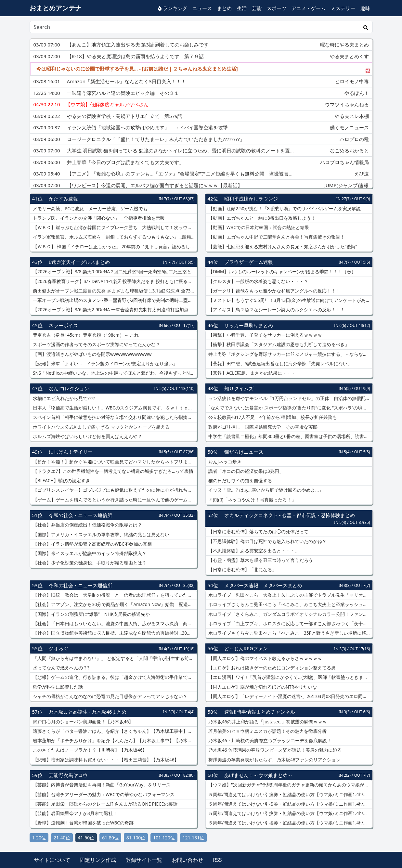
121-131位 (194, 838)
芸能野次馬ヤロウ (68, 775)
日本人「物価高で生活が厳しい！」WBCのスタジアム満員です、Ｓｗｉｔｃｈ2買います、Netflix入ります (114, 408)
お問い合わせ (188, 860)
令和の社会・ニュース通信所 (80, 515)
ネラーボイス (63, 325)
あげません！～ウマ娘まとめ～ (258, 775)
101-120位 (164, 838)
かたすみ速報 (63, 199)
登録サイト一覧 (144, 860)
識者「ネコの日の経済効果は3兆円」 (246, 471)
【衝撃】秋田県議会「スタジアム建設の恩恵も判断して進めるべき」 (279, 344)
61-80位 (110, 838)
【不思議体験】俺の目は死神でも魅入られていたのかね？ (267, 541)
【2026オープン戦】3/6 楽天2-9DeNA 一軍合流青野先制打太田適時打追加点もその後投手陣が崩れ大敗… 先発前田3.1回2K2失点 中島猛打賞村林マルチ (114, 310)
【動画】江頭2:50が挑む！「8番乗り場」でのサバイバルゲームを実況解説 (284, 209)
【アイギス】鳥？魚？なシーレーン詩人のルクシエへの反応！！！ (276, 310)
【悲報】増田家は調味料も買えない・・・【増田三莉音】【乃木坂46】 (105, 760)
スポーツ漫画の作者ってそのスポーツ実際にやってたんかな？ (96, 344)
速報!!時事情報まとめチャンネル (260, 712)
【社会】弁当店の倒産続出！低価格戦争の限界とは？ (87, 525)
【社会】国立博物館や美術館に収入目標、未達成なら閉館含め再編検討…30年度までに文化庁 (114, 633)
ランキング (173, 8)
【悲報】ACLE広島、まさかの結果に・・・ (252, 373)
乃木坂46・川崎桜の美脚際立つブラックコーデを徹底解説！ (270, 741)
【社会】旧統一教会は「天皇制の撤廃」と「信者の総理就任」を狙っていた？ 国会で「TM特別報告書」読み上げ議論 (114, 595)
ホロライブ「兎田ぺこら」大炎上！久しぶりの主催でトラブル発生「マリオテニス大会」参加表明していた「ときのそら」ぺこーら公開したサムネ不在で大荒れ (290, 595)
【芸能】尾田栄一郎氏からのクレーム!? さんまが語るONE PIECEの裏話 (105, 804)
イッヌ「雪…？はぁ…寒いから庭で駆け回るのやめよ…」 (266, 490)
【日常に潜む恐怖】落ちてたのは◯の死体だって (258, 532)
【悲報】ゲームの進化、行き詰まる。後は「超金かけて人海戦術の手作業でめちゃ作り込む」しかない (114, 677)
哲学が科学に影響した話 (58, 687)
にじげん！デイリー (71, 452)
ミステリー (343, 8)
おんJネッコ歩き (224, 462)
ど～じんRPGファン (246, 648)
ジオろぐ (58, 648)
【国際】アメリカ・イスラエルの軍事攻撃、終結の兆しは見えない (101, 535)
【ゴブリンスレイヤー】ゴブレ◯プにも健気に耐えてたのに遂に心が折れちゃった (114, 490)
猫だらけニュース (244, 452)
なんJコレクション (69, 388)
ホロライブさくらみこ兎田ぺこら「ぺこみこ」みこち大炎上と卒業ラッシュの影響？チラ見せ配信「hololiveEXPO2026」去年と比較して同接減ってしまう (290, 604)
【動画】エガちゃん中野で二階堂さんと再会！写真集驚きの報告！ (276, 237)
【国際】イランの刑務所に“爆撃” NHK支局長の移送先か (91, 614)
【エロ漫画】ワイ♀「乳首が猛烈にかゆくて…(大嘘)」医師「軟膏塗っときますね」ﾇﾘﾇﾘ (290, 677)
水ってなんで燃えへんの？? (61, 668)
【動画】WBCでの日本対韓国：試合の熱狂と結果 (258, 227)
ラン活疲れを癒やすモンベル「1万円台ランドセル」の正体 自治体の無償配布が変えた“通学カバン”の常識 (290, 398)
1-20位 (39, 838)
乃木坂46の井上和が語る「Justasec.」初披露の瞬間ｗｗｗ (267, 722)
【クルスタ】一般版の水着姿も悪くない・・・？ (258, 281)
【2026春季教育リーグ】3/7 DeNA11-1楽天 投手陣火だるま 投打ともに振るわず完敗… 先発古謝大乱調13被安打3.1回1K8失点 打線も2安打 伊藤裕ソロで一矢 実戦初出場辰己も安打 (114, 281)
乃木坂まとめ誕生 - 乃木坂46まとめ (88, 712)
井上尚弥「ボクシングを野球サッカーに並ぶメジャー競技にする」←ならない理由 (290, 354)
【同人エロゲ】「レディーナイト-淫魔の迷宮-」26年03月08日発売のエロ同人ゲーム (290, 696)
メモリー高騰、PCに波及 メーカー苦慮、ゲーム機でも (90, 209)
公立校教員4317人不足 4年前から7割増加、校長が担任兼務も (272, 417)
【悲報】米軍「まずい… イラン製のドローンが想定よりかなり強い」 (105, 364)
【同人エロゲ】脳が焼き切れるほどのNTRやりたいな (262, 687)
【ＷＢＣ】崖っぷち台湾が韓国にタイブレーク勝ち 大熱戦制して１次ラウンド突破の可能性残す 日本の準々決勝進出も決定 (114, 227)
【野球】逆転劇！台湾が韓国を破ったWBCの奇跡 (83, 823)
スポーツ (277, 8)
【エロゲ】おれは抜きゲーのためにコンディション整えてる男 (272, 668)
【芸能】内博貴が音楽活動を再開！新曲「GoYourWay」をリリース (101, 785)
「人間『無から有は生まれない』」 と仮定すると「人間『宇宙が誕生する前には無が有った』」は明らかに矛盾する (114, 658)
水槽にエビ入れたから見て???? (64, 398)
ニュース (202, 8)
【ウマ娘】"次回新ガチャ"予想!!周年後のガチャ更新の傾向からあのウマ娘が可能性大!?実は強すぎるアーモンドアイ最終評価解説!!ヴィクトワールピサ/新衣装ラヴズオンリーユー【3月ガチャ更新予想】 (290, 785)
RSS (217, 860)
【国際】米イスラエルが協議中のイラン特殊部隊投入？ (89, 553)
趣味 (365, 8)
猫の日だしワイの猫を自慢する (240, 481)
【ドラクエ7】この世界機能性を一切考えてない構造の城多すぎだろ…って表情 (113, 471)
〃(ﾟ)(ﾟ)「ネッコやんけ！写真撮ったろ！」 (252, 500)
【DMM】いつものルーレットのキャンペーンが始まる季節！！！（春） (282, 272)
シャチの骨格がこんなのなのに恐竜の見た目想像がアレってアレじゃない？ (110, 696)
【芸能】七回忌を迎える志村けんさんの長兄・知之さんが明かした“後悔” (282, 247)
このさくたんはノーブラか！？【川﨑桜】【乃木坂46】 (90, 750)
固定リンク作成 (98, 860)
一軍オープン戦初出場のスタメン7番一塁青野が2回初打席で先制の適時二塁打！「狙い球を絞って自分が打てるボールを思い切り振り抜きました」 (114, 300)
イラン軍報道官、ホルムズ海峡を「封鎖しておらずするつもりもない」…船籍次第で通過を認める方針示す (114, 237)
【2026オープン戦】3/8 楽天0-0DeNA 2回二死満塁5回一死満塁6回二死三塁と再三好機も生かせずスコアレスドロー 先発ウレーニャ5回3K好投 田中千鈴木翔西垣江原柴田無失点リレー (114, 272)
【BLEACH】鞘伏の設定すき (61, 481)
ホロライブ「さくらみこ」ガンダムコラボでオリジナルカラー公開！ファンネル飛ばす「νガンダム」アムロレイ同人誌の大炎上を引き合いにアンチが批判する (290, 614)
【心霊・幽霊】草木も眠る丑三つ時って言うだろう (260, 560)
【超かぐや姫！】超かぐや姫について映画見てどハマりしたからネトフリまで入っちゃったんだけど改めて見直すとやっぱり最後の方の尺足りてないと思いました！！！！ (114, 462)
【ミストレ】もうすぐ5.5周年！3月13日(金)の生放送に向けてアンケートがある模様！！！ (290, 300)
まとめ (224, 8)
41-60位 (86, 838)
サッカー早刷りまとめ (249, 325)
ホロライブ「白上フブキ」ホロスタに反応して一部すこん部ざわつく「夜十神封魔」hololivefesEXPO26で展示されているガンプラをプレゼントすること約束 (290, 624)
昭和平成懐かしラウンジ (251, 199)
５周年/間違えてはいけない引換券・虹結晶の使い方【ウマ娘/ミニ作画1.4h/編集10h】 (290, 795)
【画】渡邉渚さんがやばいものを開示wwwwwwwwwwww (92, 354)
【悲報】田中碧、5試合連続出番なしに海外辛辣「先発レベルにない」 (280, 364)
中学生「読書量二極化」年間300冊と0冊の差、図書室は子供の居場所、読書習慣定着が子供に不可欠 (290, 436)
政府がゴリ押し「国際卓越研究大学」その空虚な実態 (263, 427)
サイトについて (52, 860)
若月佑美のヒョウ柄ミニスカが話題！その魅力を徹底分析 (267, 731)
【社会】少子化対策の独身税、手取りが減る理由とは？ (89, 563)
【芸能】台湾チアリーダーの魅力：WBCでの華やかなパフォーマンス (103, 795)
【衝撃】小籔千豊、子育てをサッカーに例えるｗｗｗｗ (265, 335)
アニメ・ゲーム (309, 8)
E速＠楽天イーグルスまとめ (79, 262)
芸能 (257, 8)
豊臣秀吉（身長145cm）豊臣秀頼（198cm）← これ (85, 335)
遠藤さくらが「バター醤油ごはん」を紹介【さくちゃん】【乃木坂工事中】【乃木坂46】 (114, 731)
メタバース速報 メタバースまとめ (263, 585)
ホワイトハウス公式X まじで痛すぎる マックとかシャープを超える (101, 427)
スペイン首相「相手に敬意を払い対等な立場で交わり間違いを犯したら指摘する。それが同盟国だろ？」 (114, 417)
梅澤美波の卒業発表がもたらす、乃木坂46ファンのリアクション (274, 760)
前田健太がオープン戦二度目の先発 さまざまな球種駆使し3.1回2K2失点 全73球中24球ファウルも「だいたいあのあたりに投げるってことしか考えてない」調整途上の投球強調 (114, 291)
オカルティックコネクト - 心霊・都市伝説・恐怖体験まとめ (290, 515)
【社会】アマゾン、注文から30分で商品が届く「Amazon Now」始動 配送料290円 (114, 604)
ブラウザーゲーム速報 (249, 262)
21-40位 (62, 838)
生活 (242, 8)
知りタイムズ (239, 388)
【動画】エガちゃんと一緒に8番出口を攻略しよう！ (261, 218)
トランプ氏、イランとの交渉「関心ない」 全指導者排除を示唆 (98, 218)
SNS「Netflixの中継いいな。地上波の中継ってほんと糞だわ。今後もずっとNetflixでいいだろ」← (114, 373)
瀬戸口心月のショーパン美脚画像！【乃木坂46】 (83, 722)
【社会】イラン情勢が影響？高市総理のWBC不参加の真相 (92, 544)
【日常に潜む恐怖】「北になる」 (242, 570)
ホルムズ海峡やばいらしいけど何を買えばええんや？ (87, 436)
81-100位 (136, 838)
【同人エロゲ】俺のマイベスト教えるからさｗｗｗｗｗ (265, 658)
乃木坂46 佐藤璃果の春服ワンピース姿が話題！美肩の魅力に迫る (275, 750)
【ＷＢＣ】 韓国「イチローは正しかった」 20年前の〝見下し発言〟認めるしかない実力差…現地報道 (114, 247)
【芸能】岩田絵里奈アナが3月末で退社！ (75, 813)
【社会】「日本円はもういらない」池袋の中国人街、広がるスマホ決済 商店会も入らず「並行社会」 (114, 624)
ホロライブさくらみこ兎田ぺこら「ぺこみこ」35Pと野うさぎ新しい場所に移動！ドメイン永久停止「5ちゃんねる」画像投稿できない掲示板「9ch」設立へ (290, 633)
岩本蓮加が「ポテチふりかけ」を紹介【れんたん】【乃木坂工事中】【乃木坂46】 (114, 741)
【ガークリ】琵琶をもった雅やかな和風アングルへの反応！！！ (274, 291)
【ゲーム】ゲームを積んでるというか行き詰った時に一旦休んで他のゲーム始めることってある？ (114, 500)
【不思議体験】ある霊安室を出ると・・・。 (253, 551)
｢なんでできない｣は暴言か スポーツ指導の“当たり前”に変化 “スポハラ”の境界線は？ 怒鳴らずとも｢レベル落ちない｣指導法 (290, 408)
